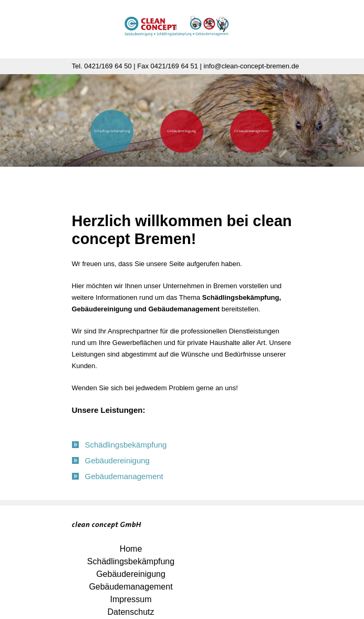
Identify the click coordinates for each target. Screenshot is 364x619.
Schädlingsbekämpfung (131, 561)
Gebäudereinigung (131, 574)
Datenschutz (131, 612)
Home (131, 549)
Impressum (131, 599)
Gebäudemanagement (131, 587)
